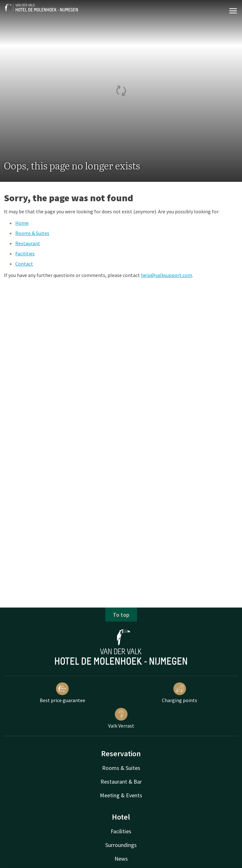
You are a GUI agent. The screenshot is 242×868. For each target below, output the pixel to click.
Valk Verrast (121, 718)
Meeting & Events (121, 795)
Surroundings (121, 845)
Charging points (180, 693)
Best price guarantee (62, 693)
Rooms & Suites (32, 233)
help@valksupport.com (166, 275)
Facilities (25, 253)
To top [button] (121, 615)
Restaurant (28, 243)
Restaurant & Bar (121, 782)
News (121, 859)
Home (22, 223)
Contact (24, 264)
